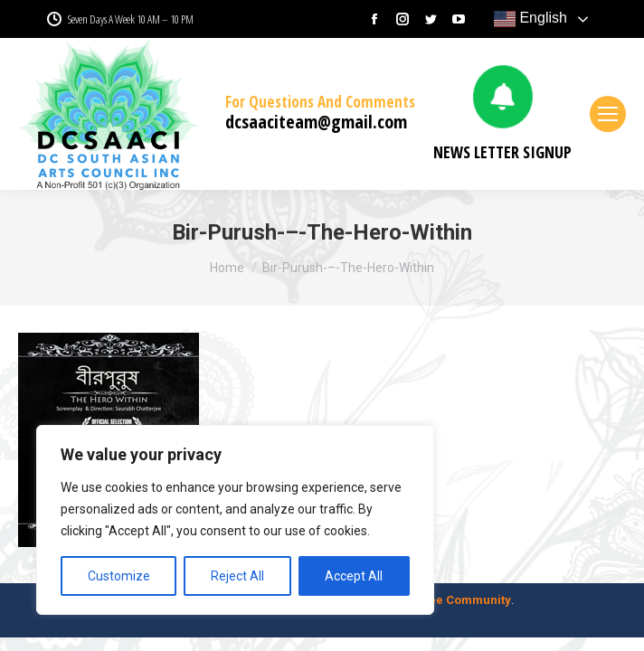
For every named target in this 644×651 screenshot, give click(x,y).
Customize (119, 576)
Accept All (354, 576)
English (530, 19)
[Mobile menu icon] (608, 114)
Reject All (237, 576)
